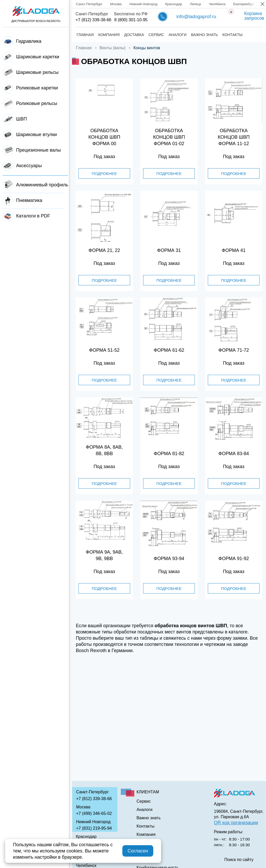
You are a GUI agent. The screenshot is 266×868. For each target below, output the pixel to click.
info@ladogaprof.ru (196, 17)
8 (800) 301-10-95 (131, 20)
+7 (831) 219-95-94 (94, 828)
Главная (84, 35)
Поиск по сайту (239, 860)
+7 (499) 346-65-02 (94, 813)
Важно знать (204, 35)
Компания (108, 35)
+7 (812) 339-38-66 (93, 20)
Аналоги (177, 35)
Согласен (138, 851)
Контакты (231, 35)
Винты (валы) (112, 48)
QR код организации (236, 823)
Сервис (155, 35)
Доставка (133, 35)
